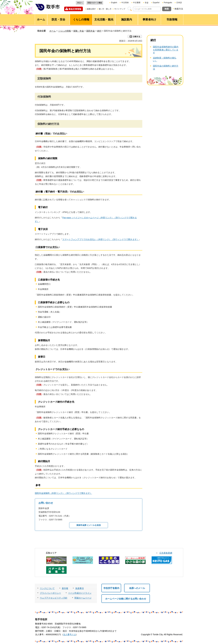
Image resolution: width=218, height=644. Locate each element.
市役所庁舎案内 (111, 588)
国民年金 (91, 31)
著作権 (65, 588)
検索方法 (179, 9)
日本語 (179, 3)
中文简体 (125, 3)
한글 (147, 3)
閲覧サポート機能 (95, 3)
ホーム (53, 31)
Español (156, 3)
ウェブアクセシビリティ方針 (54, 598)
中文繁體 (137, 3)
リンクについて (47, 588)
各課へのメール (137, 588)
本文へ (80, 3)
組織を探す (91, 9)
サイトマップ (120, 9)
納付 (99, 31)
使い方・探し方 (105, 9)
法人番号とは (69, 634)
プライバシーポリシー (50, 593)
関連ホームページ (83, 598)
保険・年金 (79, 31)
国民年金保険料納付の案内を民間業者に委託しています (166, 50)
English (114, 3)
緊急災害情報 (75, 9)
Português (168, 3)
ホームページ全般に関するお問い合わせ (126, 599)
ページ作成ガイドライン (80, 593)
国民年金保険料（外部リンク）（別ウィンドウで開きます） (63, 493)
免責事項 (79, 588)
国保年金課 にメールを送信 (89, 525)
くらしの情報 (64, 31)
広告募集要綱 (166, 553)
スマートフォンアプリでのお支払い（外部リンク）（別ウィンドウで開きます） (101, 239)
